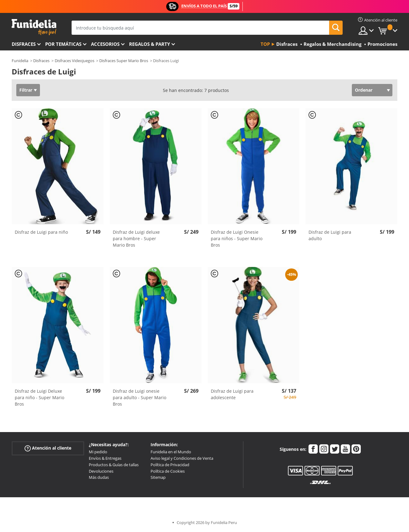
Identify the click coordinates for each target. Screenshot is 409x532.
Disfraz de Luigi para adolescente (232, 394)
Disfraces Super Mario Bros (124, 61)
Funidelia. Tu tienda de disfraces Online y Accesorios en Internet (34, 27)
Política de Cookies (168, 471)
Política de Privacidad (170, 465)
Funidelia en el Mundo (171, 452)
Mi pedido (98, 452)
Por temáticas (63, 44)
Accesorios (105, 44)
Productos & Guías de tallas (114, 465)
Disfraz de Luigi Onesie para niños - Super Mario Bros (237, 238)
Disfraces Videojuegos (75, 61)
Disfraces (24, 44)
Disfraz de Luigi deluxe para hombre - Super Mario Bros (136, 238)
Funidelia (20, 61)
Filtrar (26, 90)
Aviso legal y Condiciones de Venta (182, 458)
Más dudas (99, 477)
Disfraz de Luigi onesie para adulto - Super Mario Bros (140, 397)
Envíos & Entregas (105, 458)
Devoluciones (101, 471)
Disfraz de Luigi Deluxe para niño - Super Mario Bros (39, 397)
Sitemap (158, 477)
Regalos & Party (149, 44)
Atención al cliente (48, 448)
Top (265, 44)
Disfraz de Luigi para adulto (330, 235)
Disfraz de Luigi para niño (41, 232)
